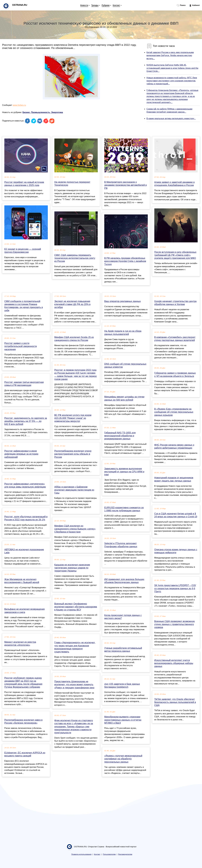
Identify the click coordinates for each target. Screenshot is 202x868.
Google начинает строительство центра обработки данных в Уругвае (175, 303)
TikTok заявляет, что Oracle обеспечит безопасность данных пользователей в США (175, 702)
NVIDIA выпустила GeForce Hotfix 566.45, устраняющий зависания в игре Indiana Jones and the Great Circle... (172, 68)
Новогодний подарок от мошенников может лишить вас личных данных (174, 479)
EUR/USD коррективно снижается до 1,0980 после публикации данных (124, 509)
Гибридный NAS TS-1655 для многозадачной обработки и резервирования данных (120, 436)
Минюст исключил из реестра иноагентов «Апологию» (20, 644)
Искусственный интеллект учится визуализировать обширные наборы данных (174, 663)
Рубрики (106, 5)
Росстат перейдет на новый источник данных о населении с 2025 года (24, 184)
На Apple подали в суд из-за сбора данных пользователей (123, 333)
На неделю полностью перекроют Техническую (72, 184)
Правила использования (81, 854)
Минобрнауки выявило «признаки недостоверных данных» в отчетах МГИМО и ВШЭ (123, 720)
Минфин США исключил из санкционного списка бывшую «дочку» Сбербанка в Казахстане (75, 529)
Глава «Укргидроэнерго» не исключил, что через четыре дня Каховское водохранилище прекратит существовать (75, 647)
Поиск (181, 5)
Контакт (116, 5)
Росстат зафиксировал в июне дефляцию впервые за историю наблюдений (21, 454)
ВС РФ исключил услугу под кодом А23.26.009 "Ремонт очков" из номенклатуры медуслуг (73, 418)
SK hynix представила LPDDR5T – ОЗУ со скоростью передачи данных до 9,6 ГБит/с (175, 588)
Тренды (95, 5)
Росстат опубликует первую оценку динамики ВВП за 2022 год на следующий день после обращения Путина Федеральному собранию (23, 683)
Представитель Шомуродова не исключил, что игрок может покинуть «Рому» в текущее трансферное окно (74, 685)
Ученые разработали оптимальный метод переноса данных (123, 650)
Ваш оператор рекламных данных (123, 301)
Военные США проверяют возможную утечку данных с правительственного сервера (175, 624)
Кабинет (195, 5)
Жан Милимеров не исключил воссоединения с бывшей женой (22, 581)
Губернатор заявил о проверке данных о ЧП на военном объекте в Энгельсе (175, 375)
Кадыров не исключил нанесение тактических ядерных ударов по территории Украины (72, 568)
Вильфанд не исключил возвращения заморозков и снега (24, 611)
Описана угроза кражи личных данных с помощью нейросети (176, 551)
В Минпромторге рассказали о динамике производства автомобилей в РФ (125, 185)
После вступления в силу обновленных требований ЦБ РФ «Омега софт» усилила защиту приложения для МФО (175, 255)
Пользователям (109, 854)
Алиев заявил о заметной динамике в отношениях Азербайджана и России (174, 184)
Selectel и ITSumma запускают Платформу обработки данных (121, 545)
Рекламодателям (125, 854)
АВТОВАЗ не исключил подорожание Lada (24, 551)
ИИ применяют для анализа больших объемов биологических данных (124, 581)
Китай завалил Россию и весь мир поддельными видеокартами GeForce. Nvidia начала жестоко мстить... (170, 55)
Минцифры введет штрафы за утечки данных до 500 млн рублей (124, 398)
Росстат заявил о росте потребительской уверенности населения (21, 346)
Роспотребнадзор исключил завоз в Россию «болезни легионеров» (23, 721)
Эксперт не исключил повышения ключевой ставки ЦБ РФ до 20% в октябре (72, 304)
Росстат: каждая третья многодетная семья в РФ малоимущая (24, 384)
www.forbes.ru (19, 105)
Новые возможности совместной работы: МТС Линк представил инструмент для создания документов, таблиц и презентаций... (172, 81)
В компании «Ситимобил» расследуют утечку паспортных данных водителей (175, 339)
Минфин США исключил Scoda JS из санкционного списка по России (74, 339)
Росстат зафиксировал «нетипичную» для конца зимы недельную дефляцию (25, 485)
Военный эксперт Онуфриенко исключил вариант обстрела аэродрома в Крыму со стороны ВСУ (76, 607)
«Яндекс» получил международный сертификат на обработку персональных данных (123, 759)
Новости (84, 5)
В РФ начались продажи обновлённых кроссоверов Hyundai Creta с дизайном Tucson (125, 261)
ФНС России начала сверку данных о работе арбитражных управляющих (174, 446)
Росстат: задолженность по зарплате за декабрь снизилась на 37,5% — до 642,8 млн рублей (26, 421)
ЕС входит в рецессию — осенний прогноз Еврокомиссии (23, 251)
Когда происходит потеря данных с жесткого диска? (123, 617)
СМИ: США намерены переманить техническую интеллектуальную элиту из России (75, 258)
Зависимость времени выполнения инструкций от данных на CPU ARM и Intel (124, 472)
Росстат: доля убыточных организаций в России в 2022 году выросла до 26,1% (26, 518)
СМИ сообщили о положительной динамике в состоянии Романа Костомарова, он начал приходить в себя (24, 306)
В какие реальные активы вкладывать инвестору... (171, 119)
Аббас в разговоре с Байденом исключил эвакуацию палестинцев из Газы (74, 490)
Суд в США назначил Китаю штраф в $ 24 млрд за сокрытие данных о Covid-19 (176, 515)
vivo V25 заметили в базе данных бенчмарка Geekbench (122, 685)
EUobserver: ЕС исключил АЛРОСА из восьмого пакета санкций (25, 754)
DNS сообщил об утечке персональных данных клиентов (125, 365)
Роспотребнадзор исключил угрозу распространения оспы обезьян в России (73, 454)
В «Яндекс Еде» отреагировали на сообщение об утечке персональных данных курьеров (174, 412)
